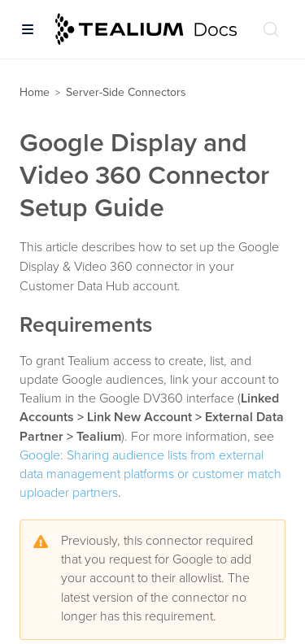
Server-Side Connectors (126, 92)
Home (35, 92)
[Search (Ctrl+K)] (271, 29)
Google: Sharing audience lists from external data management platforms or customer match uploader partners (150, 474)
